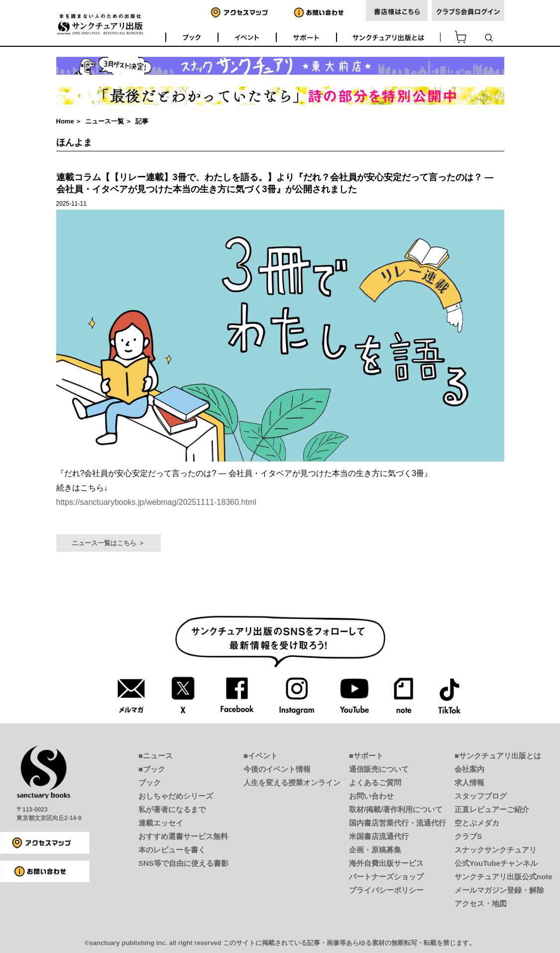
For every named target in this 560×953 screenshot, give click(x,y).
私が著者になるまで (172, 809)
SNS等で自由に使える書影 (183, 863)
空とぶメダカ (477, 823)
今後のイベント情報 (277, 769)
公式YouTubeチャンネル (496, 863)
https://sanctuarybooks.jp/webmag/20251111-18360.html (156, 502)
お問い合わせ (371, 796)
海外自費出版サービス (386, 863)
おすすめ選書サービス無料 (183, 836)
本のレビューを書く (172, 850)
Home (65, 121)
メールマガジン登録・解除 (499, 890)
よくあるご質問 (375, 782)
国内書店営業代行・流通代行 (397, 823)
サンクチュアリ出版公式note (504, 877)
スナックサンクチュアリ (496, 850)
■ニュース (156, 756)
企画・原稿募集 (375, 850)
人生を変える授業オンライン (292, 782)
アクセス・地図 (481, 903)
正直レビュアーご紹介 (492, 809)
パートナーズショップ (386, 877)
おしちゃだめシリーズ (176, 796)
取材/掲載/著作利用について (396, 809)
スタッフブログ (481, 796)
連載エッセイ (161, 823)
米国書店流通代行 (379, 836)
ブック (150, 782)
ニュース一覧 (105, 121)
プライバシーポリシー (386, 890)
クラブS (468, 836)
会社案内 (469, 769)
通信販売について (379, 769)
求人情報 (469, 782)
